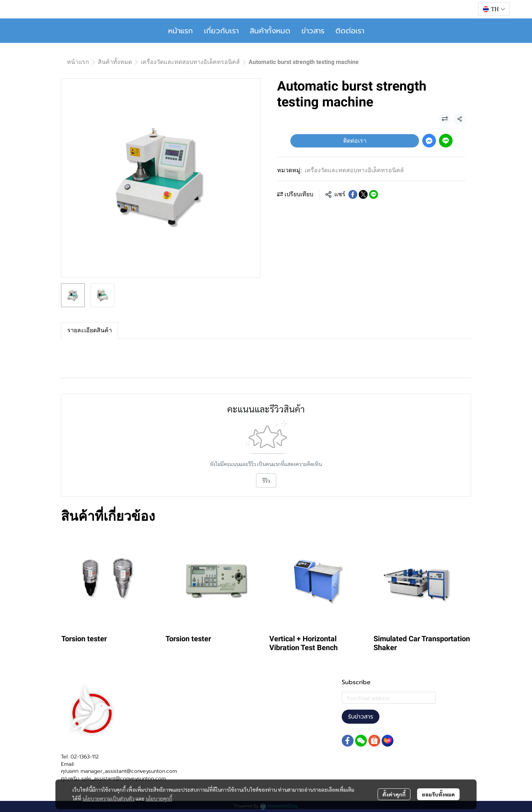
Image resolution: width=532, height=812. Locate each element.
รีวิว (266, 480)
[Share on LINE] (374, 194)
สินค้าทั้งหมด (270, 31)
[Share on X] (363, 194)
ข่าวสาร (313, 31)
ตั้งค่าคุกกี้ (394, 794)
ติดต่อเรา (350, 31)
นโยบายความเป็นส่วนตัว (108, 798)
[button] (494, 9)
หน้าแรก (180, 31)
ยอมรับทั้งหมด (438, 794)
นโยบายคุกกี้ (159, 798)
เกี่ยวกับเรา (221, 31)
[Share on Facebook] (353, 194)
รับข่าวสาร (361, 717)
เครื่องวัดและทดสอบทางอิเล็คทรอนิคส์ (190, 62)
